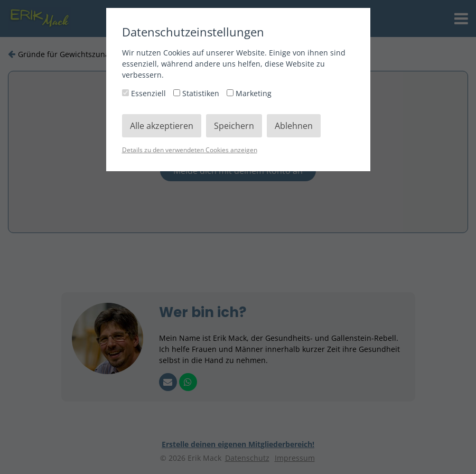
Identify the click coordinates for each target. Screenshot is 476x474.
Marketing (249, 93)
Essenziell (145, 93)
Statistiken (197, 93)
